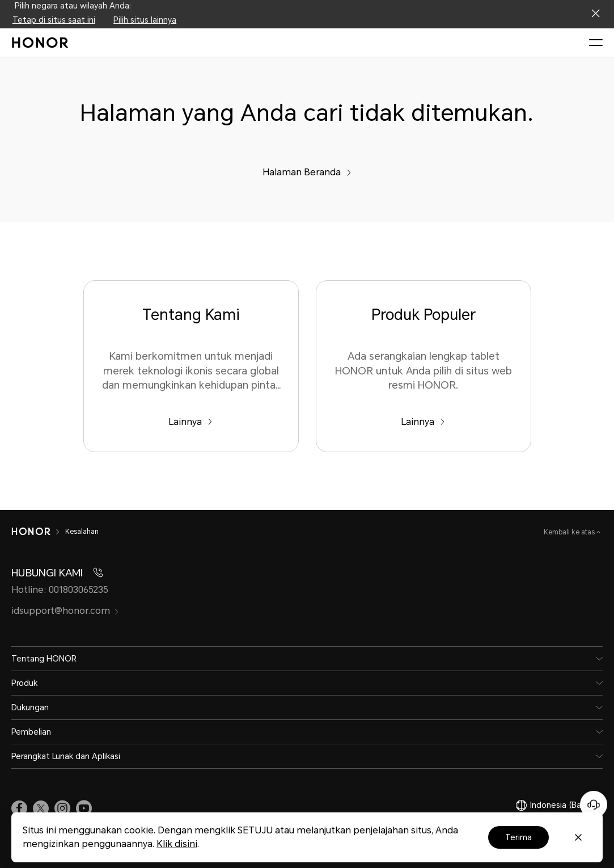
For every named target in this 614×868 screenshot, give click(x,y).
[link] (19, 808)
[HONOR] (31, 532)
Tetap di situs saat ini (54, 20)
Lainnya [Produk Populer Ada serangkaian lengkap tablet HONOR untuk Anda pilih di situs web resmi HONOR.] (423, 422)
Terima (518, 837)
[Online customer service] (594, 804)
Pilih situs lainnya (145, 20)
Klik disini (177, 844)
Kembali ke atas (570, 532)
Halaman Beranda (307, 172)
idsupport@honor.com (65, 611)
